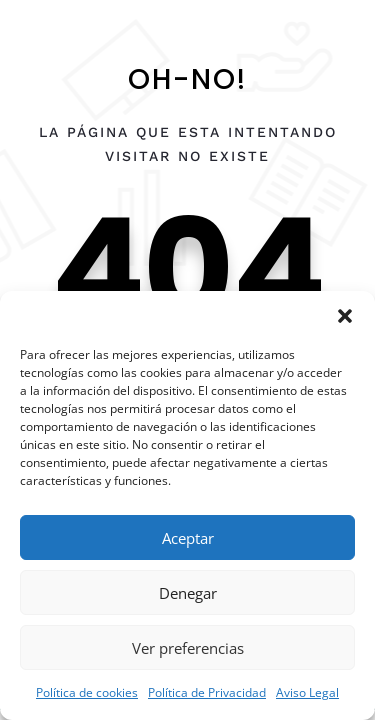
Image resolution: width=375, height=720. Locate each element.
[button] (345, 316)
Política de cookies (87, 692)
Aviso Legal (307, 692)
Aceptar (188, 538)
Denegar (188, 593)
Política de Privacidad (207, 692)
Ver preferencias (188, 648)
